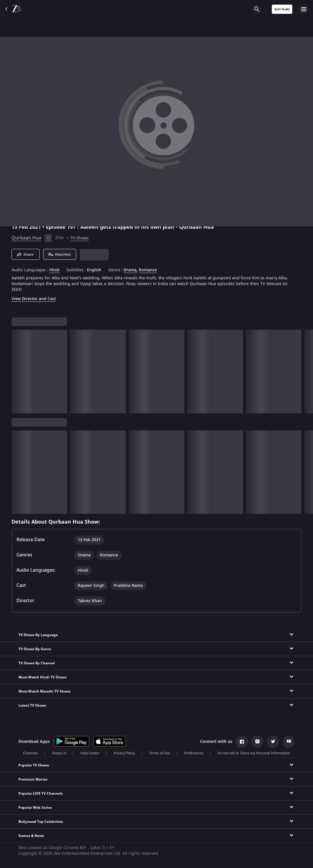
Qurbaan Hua (26, 238)
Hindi (54, 270)
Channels (31, 753)
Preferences (194, 753)
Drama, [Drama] (131, 270)
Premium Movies (33, 779)
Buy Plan (282, 9)
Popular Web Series (35, 808)
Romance (148, 270)
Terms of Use (160, 753)
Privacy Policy (124, 753)
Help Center (90, 753)
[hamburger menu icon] (304, 9)
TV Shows (80, 238)
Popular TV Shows (34, 765)
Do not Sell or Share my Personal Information (254, 753)
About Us (59, 753)
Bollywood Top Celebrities (41, 822)
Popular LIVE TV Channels (41, 793)
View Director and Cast (34, 299)
